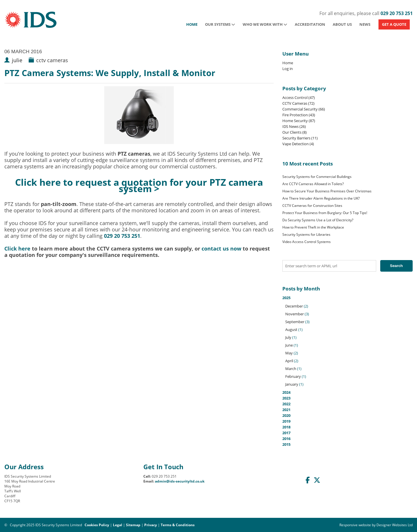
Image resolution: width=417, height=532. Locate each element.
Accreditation (310, 24)
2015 (286, 444)
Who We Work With (265, 24)
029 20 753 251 (397, 13)
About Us (342, 24)
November (295, 314)
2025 (348, 341)
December (294, 306)
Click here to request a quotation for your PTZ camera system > (139, 185)
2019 (286, 421)
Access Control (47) (299, 97)
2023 (286, 398)
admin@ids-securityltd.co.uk (180, 481)
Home (192, 24)
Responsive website (355, 525)
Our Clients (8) (295, 132)
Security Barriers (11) (300, 138)
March (291, 369)
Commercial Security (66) (304, 109)
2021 (286, 410)
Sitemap (133, 525)
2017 (286, 433)
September (295, 322)
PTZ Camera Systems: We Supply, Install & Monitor (110, 73)
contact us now (221, 248)
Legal (118, 525)
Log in (288, 69)
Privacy (151, 525)
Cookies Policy (97, 525)
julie (17, 60)
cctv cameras (52, 60)
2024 (286, 392)
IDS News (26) (294, 126)
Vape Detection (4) (298, 144)
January (292, 384)
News (365, 24)
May (289, 353)
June (289, 345)
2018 (286, 427)
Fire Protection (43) (299, 115)
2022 (286, 404)
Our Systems (220, 24)
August (291, 329)
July (288, 337)
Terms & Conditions (178, 525)
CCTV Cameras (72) (298, 103)
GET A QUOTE (394, 24)
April (289, 361)
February (293, 376)
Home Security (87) (299, 121)
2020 (286, 415)
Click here (17, 248)
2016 (286, 439)
